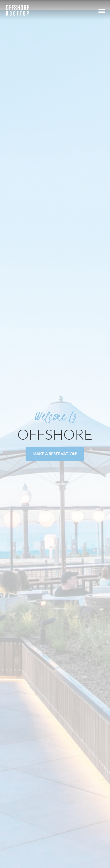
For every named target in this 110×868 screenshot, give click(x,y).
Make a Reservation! (55, 454)
